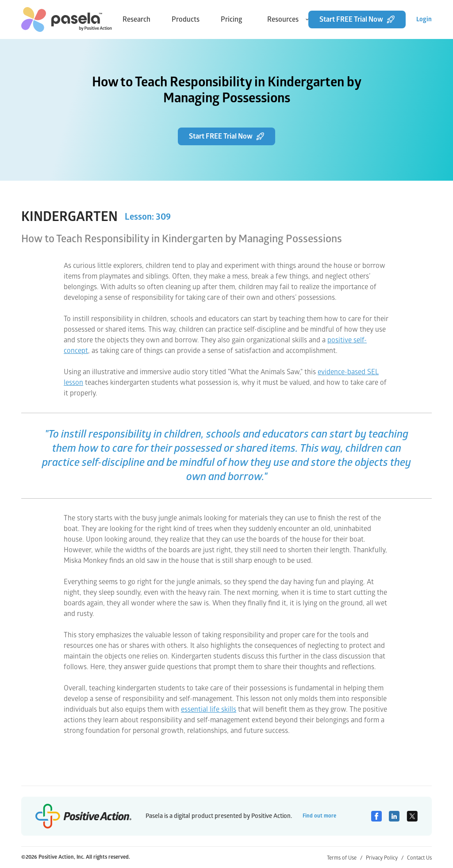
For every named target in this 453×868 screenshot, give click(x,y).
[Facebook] (376, 816)
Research (136, 19)
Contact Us (419, 858)
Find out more (319, 816)
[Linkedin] (394, 816)
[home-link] (67, 19)
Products (186, 19)
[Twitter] (412, 816)
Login (424, 19)
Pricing (232, 19)
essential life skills (209, 709)
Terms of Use (345, 858)
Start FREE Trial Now (357, 19)
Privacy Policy (385, 858)
